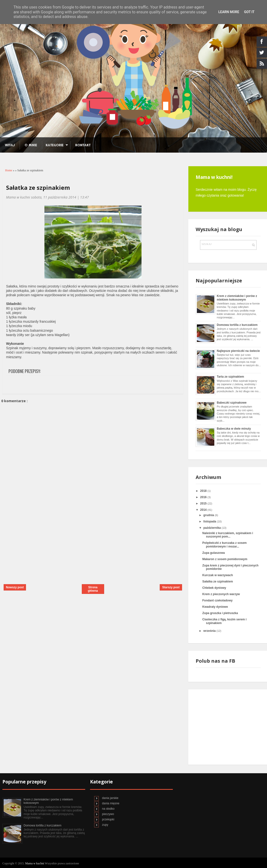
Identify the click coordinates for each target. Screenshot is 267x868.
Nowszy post (15, 587)
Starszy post (171, 587)
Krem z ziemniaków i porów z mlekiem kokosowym (237, 298)
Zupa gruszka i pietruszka (220, 613)
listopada (210, 521)
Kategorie (55, 145)
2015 (204, 503)
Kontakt (83, 145)
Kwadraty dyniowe (215, 607)
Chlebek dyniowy (214, 588)
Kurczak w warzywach (217, 575)
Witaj (10, 145)
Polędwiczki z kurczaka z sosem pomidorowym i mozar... (224, 545)
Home (9, 170)
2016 (204, 497)
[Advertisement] (38, 546)
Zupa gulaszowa (213, 553)
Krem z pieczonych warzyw (221, 594)
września (210, 631)
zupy (105, 825)
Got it (249, 12)
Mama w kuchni (35, 863)
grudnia (209, 515)
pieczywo (108, 814)
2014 (204, 510)
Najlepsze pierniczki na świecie (238, 351)
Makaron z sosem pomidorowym (225, 559)
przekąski (108, 819)
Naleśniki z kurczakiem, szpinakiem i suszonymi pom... (228, 535)
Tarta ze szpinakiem (230, 377)
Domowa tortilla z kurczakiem (237, 325)
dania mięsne (111, 803)
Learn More (229, 12)
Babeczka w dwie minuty (234, 429)
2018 (204, 491)
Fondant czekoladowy (217, 600)
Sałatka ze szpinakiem (38, 187)
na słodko (108, 809)
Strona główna (93, 589)
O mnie (31, 145)
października (213, 528)
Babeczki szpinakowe (232, 403)
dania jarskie (110, 798)
